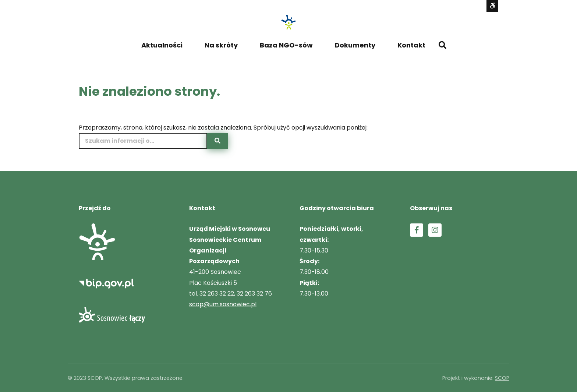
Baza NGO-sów (286, 45)
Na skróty (221, 45)
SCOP (502, 378)
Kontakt (411, 45)
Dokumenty (355, 45)
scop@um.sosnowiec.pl (223, 304)
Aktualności (162, 45)
